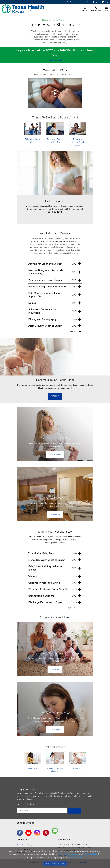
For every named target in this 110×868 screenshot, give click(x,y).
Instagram (38, 831)
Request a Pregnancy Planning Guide (77, 142)
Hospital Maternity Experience (55, 20)
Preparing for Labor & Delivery (55, 770)
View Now (55, 514)
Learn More (55, 454)
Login (106, 2)
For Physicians (72, 2)
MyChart (98, 2)
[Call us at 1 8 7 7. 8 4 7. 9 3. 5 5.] (96, 9)
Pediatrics (77, 768)
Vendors (82, 2)
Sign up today (25, 804)
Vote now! (55, 60)
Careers (90, 2)
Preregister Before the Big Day (55, 141)
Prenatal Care (33, 769)
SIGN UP (55, 396)
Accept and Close (55, 864)
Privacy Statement (69, 854)
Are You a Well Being (55, 831)
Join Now (55, 669)
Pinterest (46, 831)
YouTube (29, 831)
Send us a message (25, 844)
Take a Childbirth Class (33, 141)
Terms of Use (90, 854)
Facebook (20, 831)
